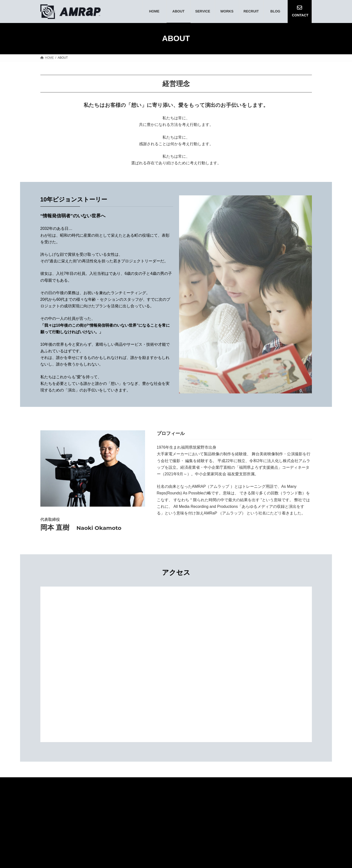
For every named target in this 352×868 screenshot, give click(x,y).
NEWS (215, 797)
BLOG (299, 797)
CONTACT (257, 807)
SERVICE (256, 797)
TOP (198, 797)
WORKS (279, 797)
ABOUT (234, 797)
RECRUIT (232, 807)
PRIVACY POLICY (289, 807)
